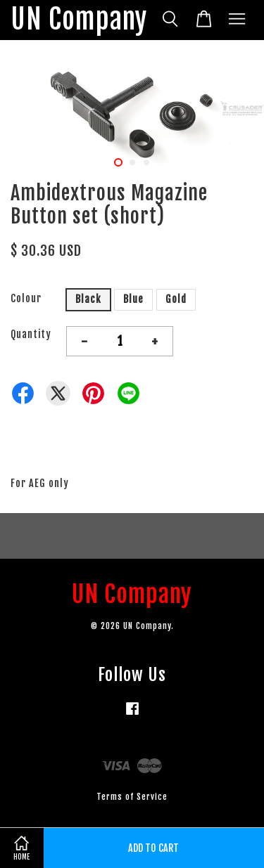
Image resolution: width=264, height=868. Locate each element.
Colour (26, 298)
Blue (133, 299)
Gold (176, 299)
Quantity (31, 334)
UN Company (79, 20)
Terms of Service (132, 797)
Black (88, 299)
